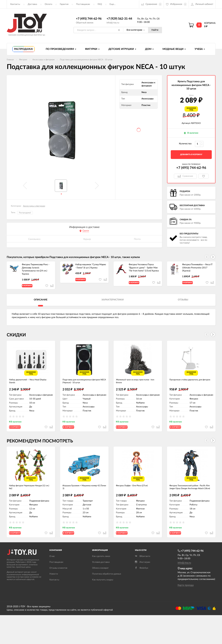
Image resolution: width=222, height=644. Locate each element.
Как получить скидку (103, 596)
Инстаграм (143, 578)
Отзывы (183, 303)
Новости (54, 590)
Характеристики (113, 303)
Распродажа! (25, 213)
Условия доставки (101, 578)
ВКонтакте (143, 573)
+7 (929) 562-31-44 (119, 19)
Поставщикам (83, 4)
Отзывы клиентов (58, 584)
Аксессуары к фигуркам (34, 206)
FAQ (100, 4)
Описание (41, 303)
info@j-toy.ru (113, 23)
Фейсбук (142, 584)
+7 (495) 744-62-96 (89, 19)
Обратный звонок (85, 23)
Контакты (15, 4)
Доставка (32, 4)
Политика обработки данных (107, 590)
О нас (52, 573)
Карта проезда (186, 601)
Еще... (113, 4)
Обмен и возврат (100, 584)
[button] (213, 257)
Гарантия (64, 4)
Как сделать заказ (101, 573)
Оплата (48, 4)
